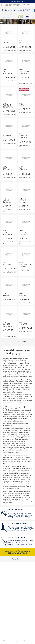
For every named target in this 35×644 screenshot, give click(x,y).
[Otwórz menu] (4, 641)
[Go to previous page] (9, 342)
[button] (11, 641)
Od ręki (21, 15)
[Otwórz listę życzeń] (24, 641)
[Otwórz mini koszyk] (31, 641)
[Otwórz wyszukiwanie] (17, 641)
